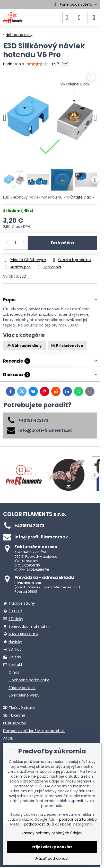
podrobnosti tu (72, 819)
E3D (23, 276)
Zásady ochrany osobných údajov (52, 833)
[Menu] (94, 18)
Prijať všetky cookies (52, 847)
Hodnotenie (14, 64)
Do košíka (62, 243)
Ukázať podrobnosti (52, 859)
